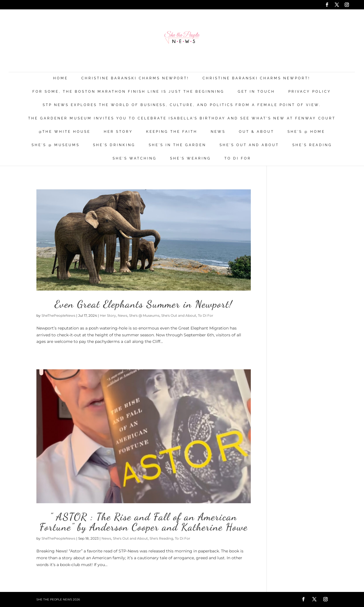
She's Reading (312, 145)
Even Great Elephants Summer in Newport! (144, 304)
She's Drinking (114, 145)
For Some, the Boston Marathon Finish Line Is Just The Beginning (128, 92)
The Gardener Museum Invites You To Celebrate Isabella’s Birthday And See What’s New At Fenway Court (182, 118)
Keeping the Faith (172, 132)
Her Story (118, 132)
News (218, 132)
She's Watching (135, 159)
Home (61, 78)
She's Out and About (249, 145)
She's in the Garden (177, 145)
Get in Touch (256, 92)
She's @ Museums (56, 145)
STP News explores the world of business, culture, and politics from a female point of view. (182, 105)
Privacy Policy (310, 92)
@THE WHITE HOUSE (65, 132)
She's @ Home (306, 132)
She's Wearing (191, 159)
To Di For (238, 159)
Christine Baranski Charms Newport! (135, 78)
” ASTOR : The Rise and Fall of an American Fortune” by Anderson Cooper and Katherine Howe (144, 522)
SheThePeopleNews (58, 315)
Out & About (257, 132)
